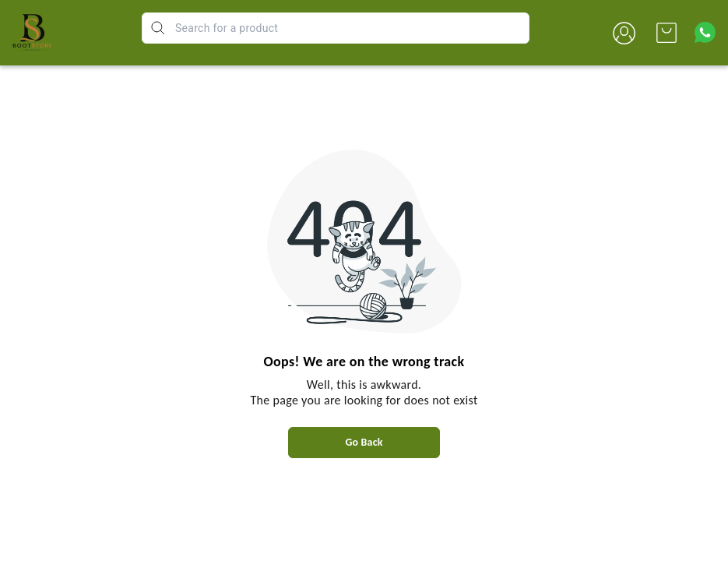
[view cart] (666, 33)
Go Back (364, 442)
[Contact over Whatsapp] (705, 32)
